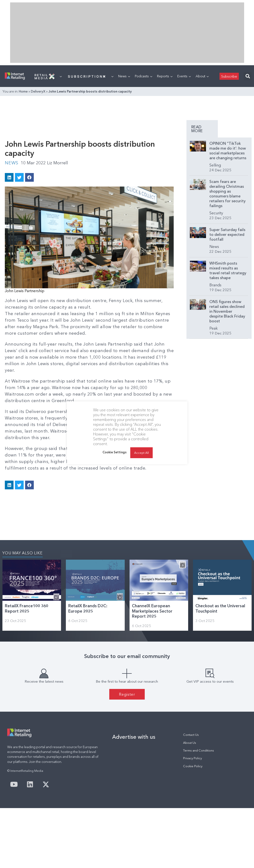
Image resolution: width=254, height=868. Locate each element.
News (124, 76)
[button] (248, 76)
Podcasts (144, 76)
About (202, 76)
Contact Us (191, 735)
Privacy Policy (192, 758)
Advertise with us (134, 737)
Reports (165, 76)
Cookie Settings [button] (115, 452)
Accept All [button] (141, 453)
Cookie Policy (193, 766)
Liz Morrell (58, 163)
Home (23, 91)
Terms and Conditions (199, 750)
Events (184, 76)
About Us (190, 743)
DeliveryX (38, 91)
